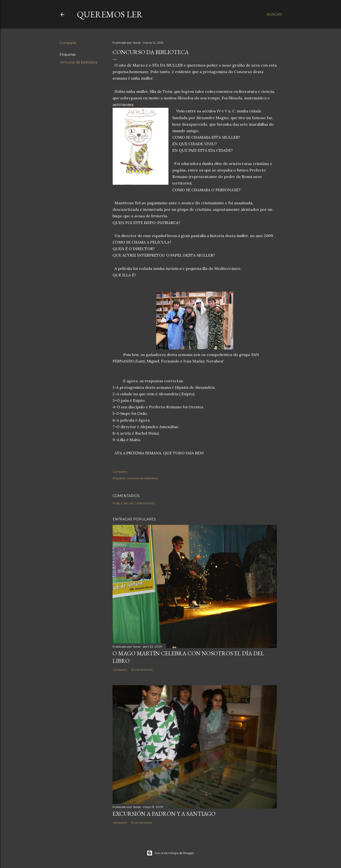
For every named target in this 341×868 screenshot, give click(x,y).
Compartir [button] (68, 43)
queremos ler (110, 14)
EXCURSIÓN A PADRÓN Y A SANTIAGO (164, 814)
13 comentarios (141, 823)
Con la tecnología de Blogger (170, 853)
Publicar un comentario (134, 503)
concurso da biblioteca (78, 62)
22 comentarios (142, 670)
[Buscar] (274, 14)
